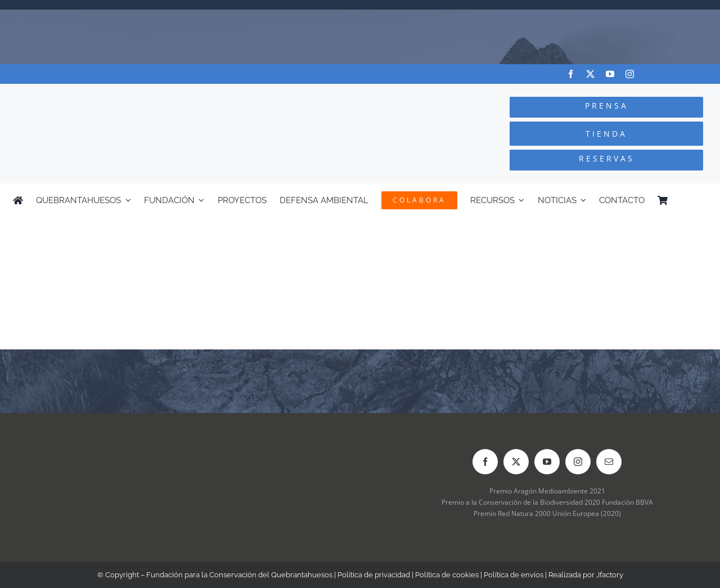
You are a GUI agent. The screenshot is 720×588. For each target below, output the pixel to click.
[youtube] (610, 74)
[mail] (609, 462)
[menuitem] (702, 200)
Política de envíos (514, 575)
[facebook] (571, 74)
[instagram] (630, 74)
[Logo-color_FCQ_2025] (136, 94)
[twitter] (590, 74)
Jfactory (610, 575)
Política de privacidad (374, 575)
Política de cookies (447, 575)
